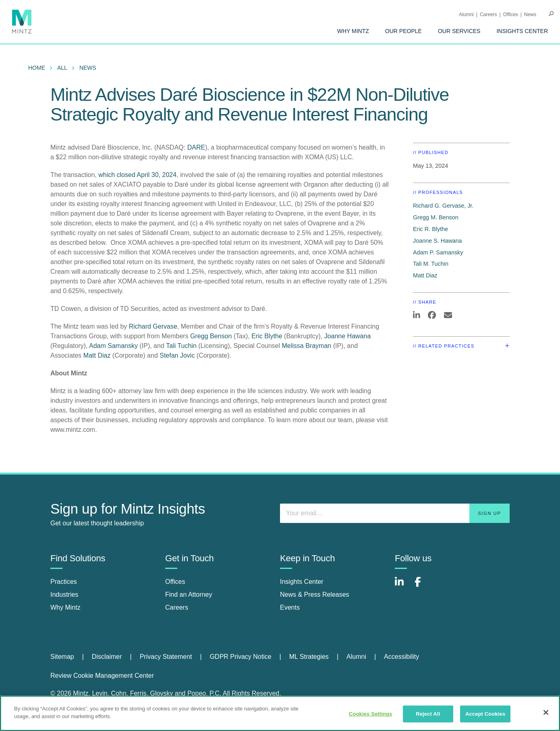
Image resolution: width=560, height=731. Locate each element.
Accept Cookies (485, 714)
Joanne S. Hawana (438, 241)
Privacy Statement (166, 657)
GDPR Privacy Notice (241, 657)
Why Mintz (353, 31)
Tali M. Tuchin (431, 264)
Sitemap (62, 657)
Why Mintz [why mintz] (65, 607)
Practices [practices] (64, 582)
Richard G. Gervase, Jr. (443, 206)
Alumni (466, 15)
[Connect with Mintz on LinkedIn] (403, 586)
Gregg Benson (212, 336)
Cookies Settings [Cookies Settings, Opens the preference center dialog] (371, 714)
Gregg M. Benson (436, 217)
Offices (511, 15)
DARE (196, 147)
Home (37, 68)
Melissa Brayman (307, 346)
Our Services (459, 31)
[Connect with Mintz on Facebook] (423, 586)
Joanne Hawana (348, 336)
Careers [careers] (177, 607)
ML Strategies (309, 657)
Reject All (428, 714)
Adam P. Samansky (438, 252)
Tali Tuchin (181, 346)
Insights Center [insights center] (302, 582)
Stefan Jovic (177, 355)
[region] (280, 713)
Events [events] (290, 607)
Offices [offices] (175, 582)
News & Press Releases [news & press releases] (315, 595)
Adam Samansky (113, 346)
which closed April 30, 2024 (137, 175)
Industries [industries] (64, 595)
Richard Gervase (153, 326)
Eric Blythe (267, 336)
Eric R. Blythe (430, 229)
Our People (403, 31)
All (62, 68)
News (530, 15)
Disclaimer (107, 657)
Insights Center (522, 31)
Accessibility (401, 657)
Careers (488, 15)
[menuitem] (353, 31)
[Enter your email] (395, 513)
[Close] (546, 712)
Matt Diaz (97, 355)
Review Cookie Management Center (102, 676)
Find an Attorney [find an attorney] (189, 595)
